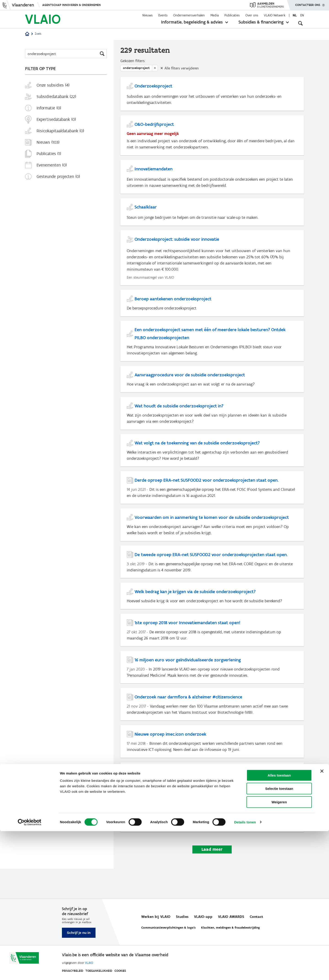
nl (295, 15)
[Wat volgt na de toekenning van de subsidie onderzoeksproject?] (212, 465)
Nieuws (147, 15)
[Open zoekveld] (300, 23)
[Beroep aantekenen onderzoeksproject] (212, 312)
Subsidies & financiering (261, 22)
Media (215, 15)
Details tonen (245, 971)
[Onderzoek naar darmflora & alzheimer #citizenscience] (212, 729)
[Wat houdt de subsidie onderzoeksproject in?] (212, 427)
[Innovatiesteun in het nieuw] (212, 807)
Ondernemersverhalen (189, 15)
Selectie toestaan (279, 938)
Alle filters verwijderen (182, 69)
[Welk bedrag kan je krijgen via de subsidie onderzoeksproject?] (212, 617)
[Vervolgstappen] (212, 845)
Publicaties (232, 15)
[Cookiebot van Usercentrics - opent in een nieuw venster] (30, 971)
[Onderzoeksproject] (212, 96)
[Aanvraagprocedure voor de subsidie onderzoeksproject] (212, 391)
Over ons (252, 15)
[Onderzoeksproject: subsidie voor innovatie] (212, 265)
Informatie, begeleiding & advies (192, 22)
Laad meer (212, 879)
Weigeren (279, 951)
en (302, 15)
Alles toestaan (279, 924)
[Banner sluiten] (322, 920)
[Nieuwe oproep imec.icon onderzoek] (212, 768)
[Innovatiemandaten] (212, 182)
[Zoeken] (66, 54)
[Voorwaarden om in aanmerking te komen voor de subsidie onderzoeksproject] (212, 543)
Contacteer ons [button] (308, 3)
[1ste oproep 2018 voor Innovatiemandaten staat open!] (212, 652)
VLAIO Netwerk (275, 15)
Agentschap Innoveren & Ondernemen (72, 5)
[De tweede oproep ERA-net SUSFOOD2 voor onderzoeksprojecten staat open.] (212, 581)
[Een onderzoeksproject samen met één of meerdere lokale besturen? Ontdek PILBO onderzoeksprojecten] (212, 352)
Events (163, 15)
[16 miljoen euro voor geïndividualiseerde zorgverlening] (212, 691)
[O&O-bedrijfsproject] (212, 139)
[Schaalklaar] (212, 218)
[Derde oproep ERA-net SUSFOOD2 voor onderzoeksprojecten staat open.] (212, 504)
